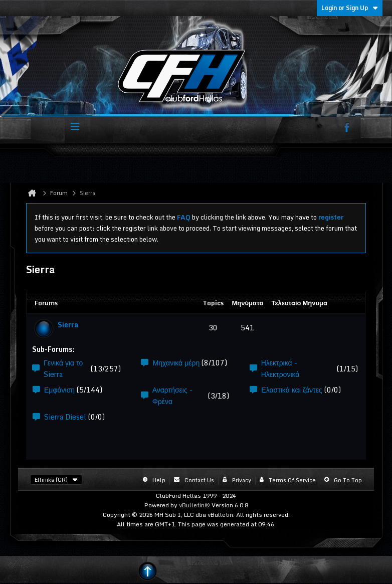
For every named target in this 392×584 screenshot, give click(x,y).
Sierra (68, 325)
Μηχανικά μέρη (176, 363)
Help (159, 480)
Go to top (348, 480)
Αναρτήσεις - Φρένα (172, 396)
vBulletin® (194, 505)
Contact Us (199, 480)
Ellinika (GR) (56, 480)
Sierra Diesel (65, 417)
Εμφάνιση (59, 390)
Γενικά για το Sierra (63, 368)
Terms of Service (292, 480)
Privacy (242, 480)
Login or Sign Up (350, 8)
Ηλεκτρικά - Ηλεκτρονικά (280, 368)
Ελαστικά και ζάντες (291, 390)
